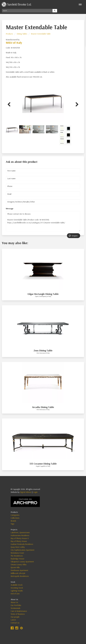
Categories (15, 515)
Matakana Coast (17, 553)
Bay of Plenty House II (20, 538)
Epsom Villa (15, 567)
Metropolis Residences (20, 576)
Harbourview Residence (20, 535)
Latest (13, 620)
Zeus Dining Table (43, 350)
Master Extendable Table (41, 34)
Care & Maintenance (19, 611)
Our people (15, 617)
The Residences (17, 556)
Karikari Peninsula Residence (22, 544)
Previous (10, 104)
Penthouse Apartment (19, 570)
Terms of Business (18, 614)
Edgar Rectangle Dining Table (43, 294)
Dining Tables (22, 34)
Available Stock (17, 585)
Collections (15, 518)
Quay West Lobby (18, 547)
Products (9, 34)
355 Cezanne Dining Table (43, 464)
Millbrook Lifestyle (18, 573)
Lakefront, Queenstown (20, 532)
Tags (13, 524)
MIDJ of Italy (14, 43)
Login (35, 492)
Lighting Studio (17, 591)
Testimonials (15, 608)
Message (10, 208)
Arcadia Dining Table (43, 407)
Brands (13, 521)
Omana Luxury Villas (19, 564)
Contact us (15, 623)
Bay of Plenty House (19, 541)
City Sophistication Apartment (23, 550)
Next (76, 104)
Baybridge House (17, 559)
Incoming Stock (17, 588)
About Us (14, 602)
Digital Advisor (26, 492)
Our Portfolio (16, 605)
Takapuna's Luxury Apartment (22, 562)
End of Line (15, 594)
